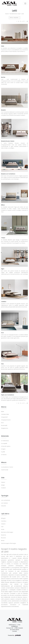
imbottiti (3, 506)
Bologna (3, 518)
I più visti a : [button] (5, 514)
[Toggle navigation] (25, 3)
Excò (2, 423)
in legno (3, 449)
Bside (3, 412)
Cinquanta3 (4, 417)
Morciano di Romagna (7, 532)
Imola (3, 529)
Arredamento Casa (15, 14)
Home (7, 14)
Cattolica (4, 521)
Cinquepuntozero (6, 420)
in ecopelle (4, 443)
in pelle (3, 452)
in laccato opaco (6, 446)
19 (27, 21)
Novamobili (4, 425)
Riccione (3, 538)
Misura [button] (4, 462)
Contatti (14, 631)
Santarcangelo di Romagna (9, 543)
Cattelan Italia (5, 414)
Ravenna (4, 535)
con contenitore (6, 500)
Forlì (2, 527)
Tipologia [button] (5, 496)
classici (3, 482)
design (3, 485)
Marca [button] (4, 407)
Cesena (3, 524)
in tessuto (4, 455)
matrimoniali (5, 470)
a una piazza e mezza (7, 467)
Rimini (3, 541)
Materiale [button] (5, 436)
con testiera (4, 503)
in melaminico (5, 441)
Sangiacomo (5, 428)
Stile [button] (3, 478)
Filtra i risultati (15, 18)
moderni (3, 488)
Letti (23, 14)
